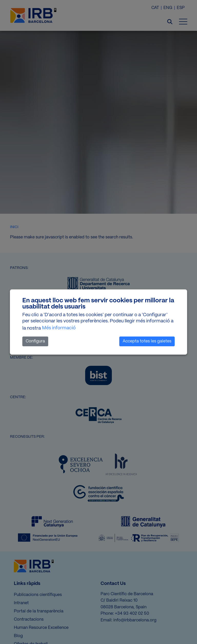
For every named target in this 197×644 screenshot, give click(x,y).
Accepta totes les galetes (147, 341)
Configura (35, 341)
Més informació (59, 328)
